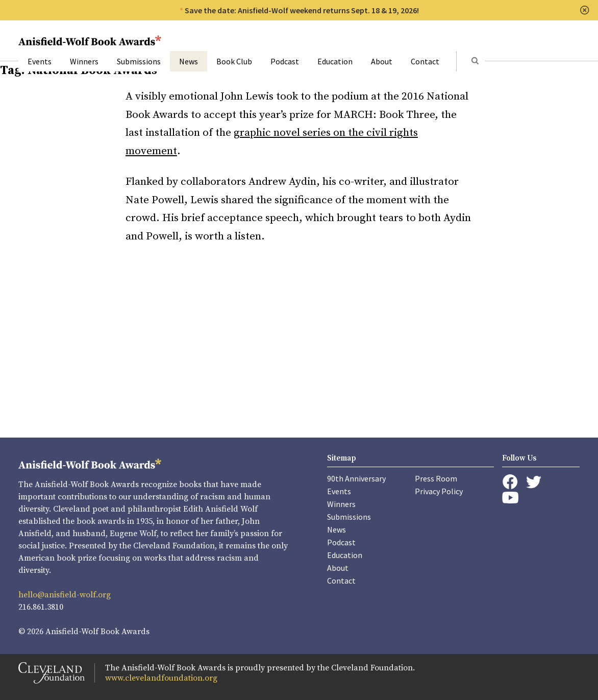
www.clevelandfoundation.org (161, 678)
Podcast (285, 61)
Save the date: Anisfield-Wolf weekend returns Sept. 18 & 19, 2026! (302, 10)
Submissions (139, 61)
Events (40, 61)
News (189, 61)
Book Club (234, 61)
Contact (425, 61)
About (382, 61)
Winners (84, 61)
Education (335, 61)
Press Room (436, 478)
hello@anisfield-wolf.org (65, 595)
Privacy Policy (439, 491)
